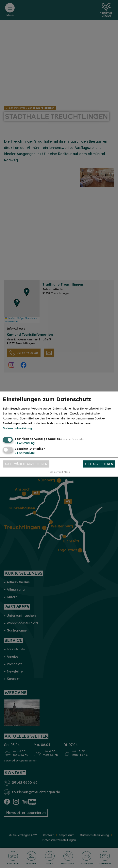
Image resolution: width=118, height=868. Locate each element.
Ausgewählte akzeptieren (26, 464)
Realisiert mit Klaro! (59, 472)
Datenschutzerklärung (17, 428)
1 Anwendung (25, 443)
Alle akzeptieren (99, 464)
